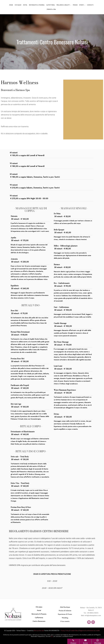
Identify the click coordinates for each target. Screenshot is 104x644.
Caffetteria (50, 5)
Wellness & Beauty (63, 5)
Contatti (90, 5)
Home (11, 5)
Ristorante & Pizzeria (37, 5)
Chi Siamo (18, 5)
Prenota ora (51, 9)
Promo (75, 5)
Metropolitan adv (39, 631)
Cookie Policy (74, 631)
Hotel (25, 5)
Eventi (82, 5)
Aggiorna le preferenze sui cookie (90, 631)
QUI (52, 636)
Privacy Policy (65, 631)
